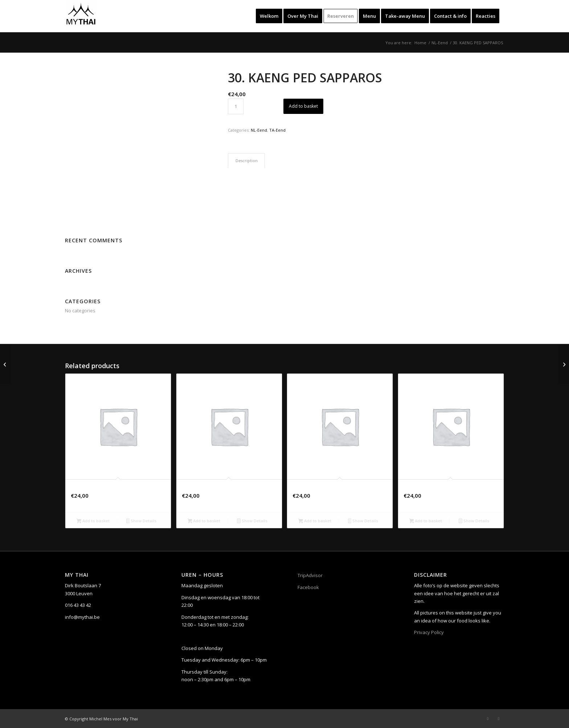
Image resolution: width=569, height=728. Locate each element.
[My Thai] (81, 16)
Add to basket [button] (93, 521)
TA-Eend (277, 130)
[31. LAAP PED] (563, 364)
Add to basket (303, 106)
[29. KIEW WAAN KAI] (6, 364)
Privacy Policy (429, 632)
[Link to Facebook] (488, 719)
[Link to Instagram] (499, 719)
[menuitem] (269, 16)
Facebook (308, 587)
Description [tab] (247, 161)
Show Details (142, 521)
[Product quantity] (236, 106)
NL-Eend (259, 130)
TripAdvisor (310, 575)
